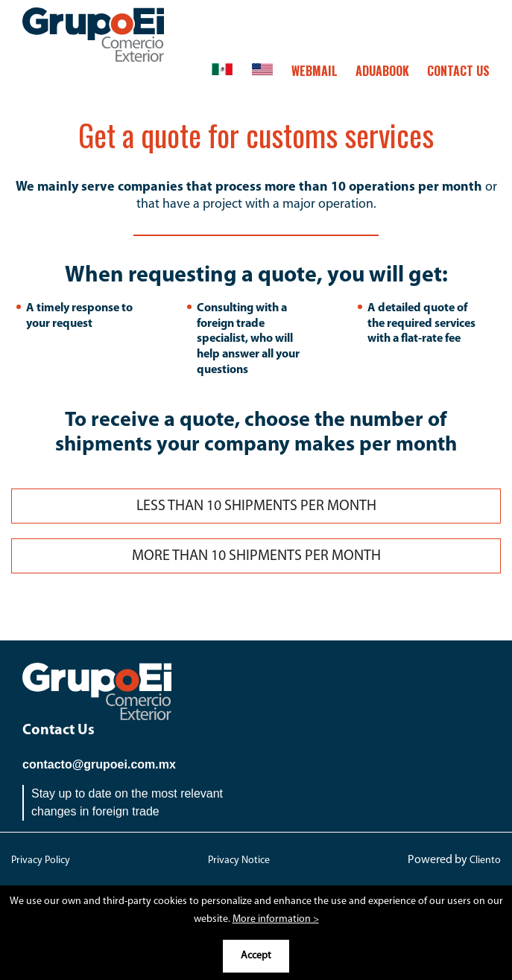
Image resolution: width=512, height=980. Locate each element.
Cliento (485, 860)
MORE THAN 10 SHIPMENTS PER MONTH (256, 556)
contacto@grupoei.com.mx (99, 764)
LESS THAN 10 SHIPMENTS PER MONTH (256, 506)
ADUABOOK (382, 71)
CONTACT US (458, 71)
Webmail (315, 71)
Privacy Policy (41, 860)
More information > (276, 919)
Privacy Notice (239, 860)
